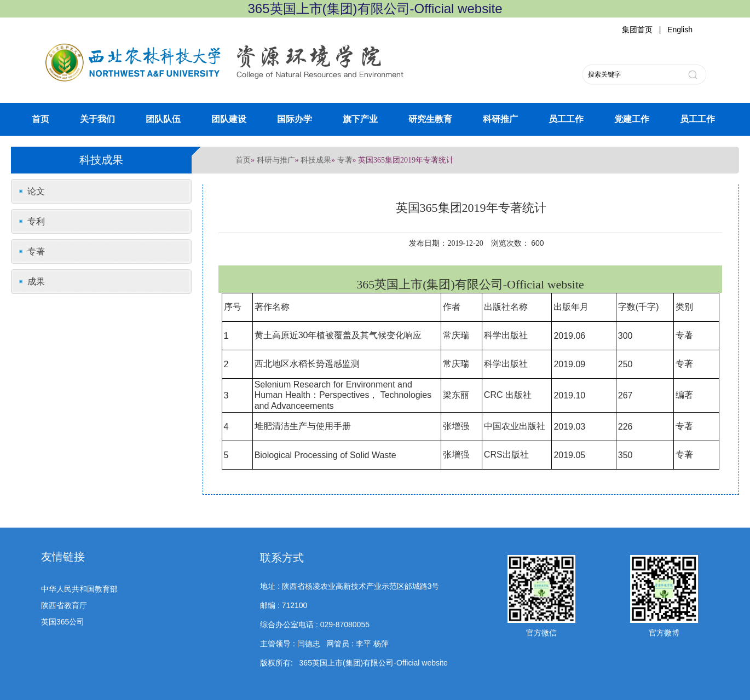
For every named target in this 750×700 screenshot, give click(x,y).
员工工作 (566, 119)
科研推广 (500, 119)
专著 (345, 160)
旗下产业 (360, 119)
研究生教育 (430, 119)
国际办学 (295, 119)
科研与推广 (276, 160)
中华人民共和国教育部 (79, 589)
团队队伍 (163, 119)
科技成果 (316, 160)
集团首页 (637, 30)
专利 (36, 221)
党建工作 (632, 119)
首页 (41, 119)
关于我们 (97, 119)
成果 (36, 282)
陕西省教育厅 (64, 605)
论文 (36, 191)
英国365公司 (63, 622)
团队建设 (229, 119)
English (680, 30)
